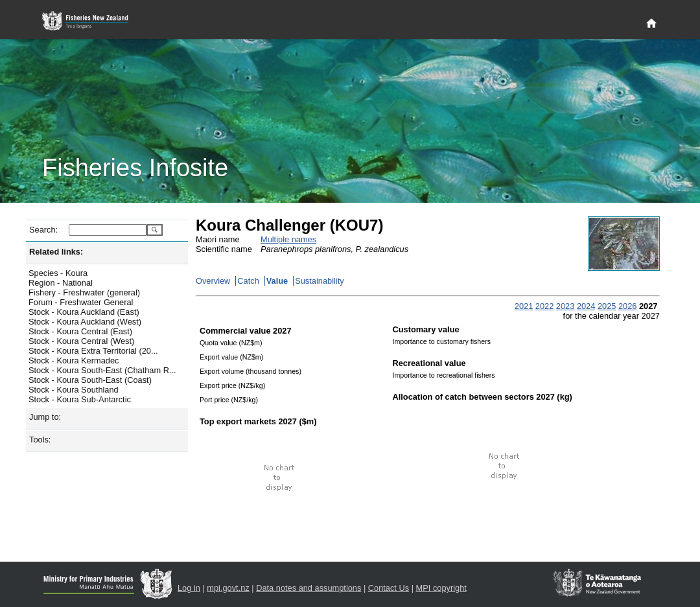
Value (277, 281)
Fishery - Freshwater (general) (84, 292)
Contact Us (389, 588)
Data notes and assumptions (309, 588)
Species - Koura (58, 273)
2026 (627, 306)
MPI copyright (441, 588)
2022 (544, 306)
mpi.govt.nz (228, 588)
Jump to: (45, 417)
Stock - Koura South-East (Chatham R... (102, 370)
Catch (248, 281)
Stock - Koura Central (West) (81, 341)
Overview (213, 281)
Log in (189, 588)
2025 (607, 306)
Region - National (61, 283)
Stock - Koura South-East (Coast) (90, 380)
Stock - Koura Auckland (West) (85, 322)
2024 (586, 306)
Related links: (56, 252)
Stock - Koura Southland (74, 390)
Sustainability (319, 281)
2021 (524, 306)
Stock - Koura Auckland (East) (84, 312)
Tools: (40, 440)
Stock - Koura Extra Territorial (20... (93, 351)
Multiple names (288, 239)
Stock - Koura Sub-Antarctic (80, 399)
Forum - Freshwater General (81, 302)
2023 (565, 306)
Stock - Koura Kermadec (74, 361)
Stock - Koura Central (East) (80, 331)
